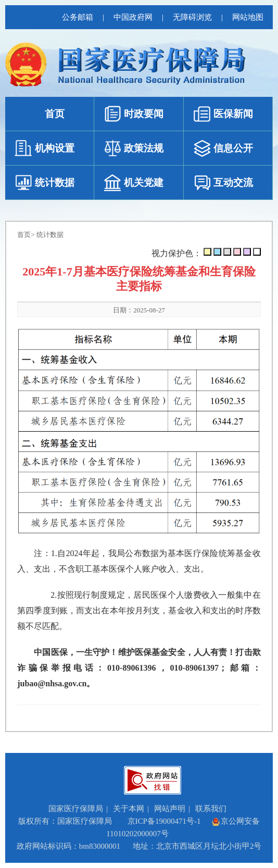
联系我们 (211, 809)
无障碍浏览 (192, 17)
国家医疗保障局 (76, 809)
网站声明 (170, 809)
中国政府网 (133, 17)
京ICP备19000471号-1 (164, 821)
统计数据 (50, 235)
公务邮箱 (78, 17)
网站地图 (248, 17)
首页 (24, 235)
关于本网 (129, 809)
